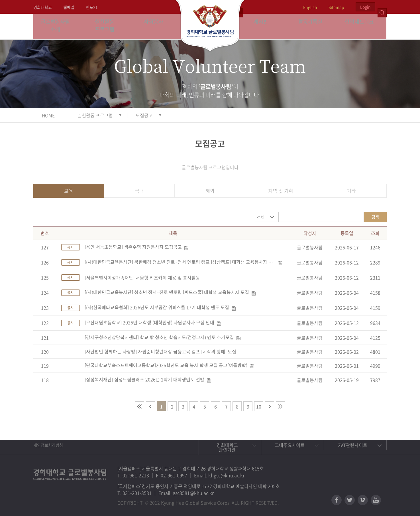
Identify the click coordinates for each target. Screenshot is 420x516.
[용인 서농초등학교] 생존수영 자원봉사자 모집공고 (133, 247)
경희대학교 (43, 7)
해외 (210, 191)
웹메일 (69, 7)
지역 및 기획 (281, 191)
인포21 (92, 7)
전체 (261, 217)
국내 (139, 191)
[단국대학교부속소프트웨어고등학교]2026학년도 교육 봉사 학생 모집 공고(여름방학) (166, 365)
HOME (48, 115)
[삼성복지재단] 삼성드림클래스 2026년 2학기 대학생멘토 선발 (144, 379)
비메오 (363, 500)
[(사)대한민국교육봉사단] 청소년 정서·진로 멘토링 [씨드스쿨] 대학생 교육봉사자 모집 (167, 292)
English (310, 7)
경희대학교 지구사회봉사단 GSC (210, 26)
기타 (351, 191)
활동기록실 (313, 26)
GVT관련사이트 (352, 445)
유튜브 (376, 500)
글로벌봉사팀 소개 (58, 26)
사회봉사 (156, 26)
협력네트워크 (362, 26)
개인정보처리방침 (48, 445)
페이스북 (337, 500)
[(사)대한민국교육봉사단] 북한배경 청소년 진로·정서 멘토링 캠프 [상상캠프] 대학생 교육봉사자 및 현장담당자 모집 (180, 262)
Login (365, 7)
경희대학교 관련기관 (227, 447)
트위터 (350, 500)
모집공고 (144, 115)
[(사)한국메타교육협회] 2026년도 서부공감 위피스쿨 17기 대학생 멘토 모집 (157, 307)
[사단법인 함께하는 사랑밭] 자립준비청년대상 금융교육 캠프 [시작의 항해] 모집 (160, 351)
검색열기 (382, 7)
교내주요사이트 (290, 445)
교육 (69, 191)
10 (259, 406)
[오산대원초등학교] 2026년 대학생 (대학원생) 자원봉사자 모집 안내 (149, 322)
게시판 (264, 26)
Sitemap (336, 7)
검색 (375, 217)
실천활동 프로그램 (107, 26)
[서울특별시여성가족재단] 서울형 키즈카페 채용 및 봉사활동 (142, 278)
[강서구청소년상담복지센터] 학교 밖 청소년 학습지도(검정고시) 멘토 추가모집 (159, 337)
